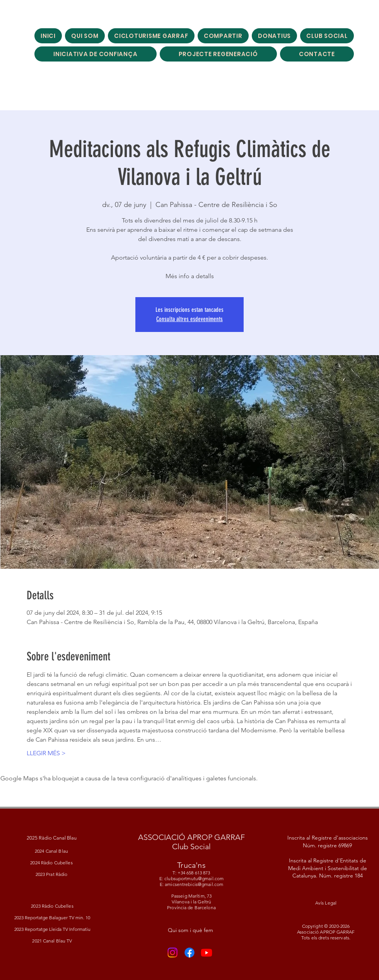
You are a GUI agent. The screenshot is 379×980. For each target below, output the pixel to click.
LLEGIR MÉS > (46, 753)
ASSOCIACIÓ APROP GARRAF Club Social (191, 842)
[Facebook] (189, 953)
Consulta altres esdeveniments (189, 319)
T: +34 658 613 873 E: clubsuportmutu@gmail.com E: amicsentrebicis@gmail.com (191, 878)
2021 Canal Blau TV (52, 941)
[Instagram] (172, 953)
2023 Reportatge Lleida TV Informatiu (52, 929)
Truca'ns (191, 865)
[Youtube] (207, 953)
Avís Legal (326, 903)
